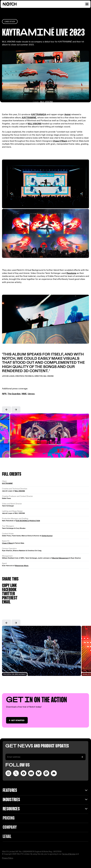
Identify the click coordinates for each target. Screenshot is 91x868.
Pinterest (10, 598)
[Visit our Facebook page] (24, 773)
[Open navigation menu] (87, 4)
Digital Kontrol (47, 536)
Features (10, 791)
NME (24, 394)
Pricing (9, 818)
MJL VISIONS (47, 102)
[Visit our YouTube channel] (31, 773)
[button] (6, 410)
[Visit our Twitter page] (16, 773)
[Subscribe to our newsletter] (82, 757)
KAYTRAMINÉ (29, 118)
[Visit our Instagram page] (8, 773)
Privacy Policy (8, 858)
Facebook (9, 590)
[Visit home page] (13, 4)
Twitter (8, 594)
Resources (11, 809)
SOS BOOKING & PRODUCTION (28, 521)
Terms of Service (69, 854)
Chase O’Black (60, 141)
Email (6, 602)
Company (10, 827)
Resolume (71, 273)
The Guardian (14, 394)
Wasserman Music (22, 566)
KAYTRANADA (39, 115)
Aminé (67, 115)
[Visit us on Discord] (54, 773)
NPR (4, 394)
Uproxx (31, 394)
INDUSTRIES (11, 800)
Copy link (9, 586)
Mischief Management (60, 558)
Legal (7, 837)
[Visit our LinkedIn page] (39, 773)
